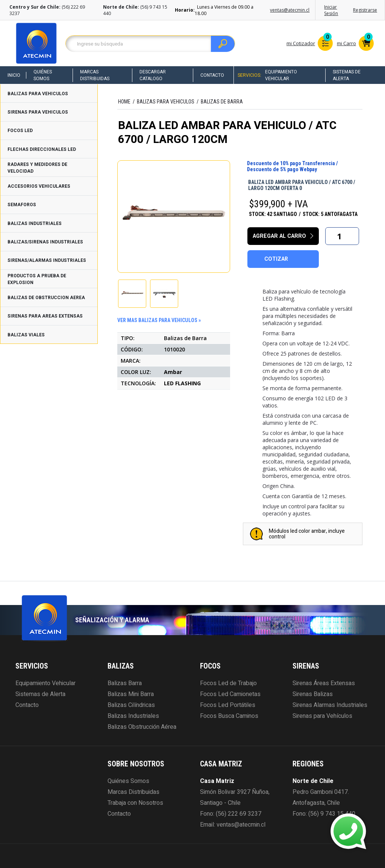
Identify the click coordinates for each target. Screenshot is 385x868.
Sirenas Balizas (313, 694)
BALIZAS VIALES (26, 335)
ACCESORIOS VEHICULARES (39, 186)
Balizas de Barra (222, 102)
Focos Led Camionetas (230, 694)
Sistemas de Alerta (347, 75)
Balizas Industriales (133, 716)
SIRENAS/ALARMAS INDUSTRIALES (47, 260)
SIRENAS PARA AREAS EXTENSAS (45, 316)
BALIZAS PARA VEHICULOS (38, 94)
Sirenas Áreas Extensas (324, 683)
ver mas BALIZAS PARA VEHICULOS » (159, 320)
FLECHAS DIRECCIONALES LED (42, 149)
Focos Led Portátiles (228, 705)
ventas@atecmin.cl (290, 10)
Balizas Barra (125, 683)
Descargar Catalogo (153, 75)
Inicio (14, 75)
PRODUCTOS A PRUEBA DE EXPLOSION (37, 279)
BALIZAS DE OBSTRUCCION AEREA (46, 298)
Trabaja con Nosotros (135, 803)
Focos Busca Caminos (229, 716)
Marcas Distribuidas (95, 75)
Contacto (212, 75)
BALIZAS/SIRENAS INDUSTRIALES (45, 242)
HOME (124, 102)
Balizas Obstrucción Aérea (142, 727)
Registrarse (365, 10)
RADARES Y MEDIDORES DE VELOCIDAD (37, 168)
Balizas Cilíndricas (131, 705)
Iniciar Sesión (331, 10)
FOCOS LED (20, 131)
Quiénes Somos (43, 75)
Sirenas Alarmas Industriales (330, 705)
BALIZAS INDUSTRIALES (35, 223)
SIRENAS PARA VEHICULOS (38, 112)
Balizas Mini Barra (131, 694)
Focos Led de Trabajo (228, 683)
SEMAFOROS (22, 205)
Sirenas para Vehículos (322, 716)
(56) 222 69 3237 (239, 814)
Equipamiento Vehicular (281, 75)
